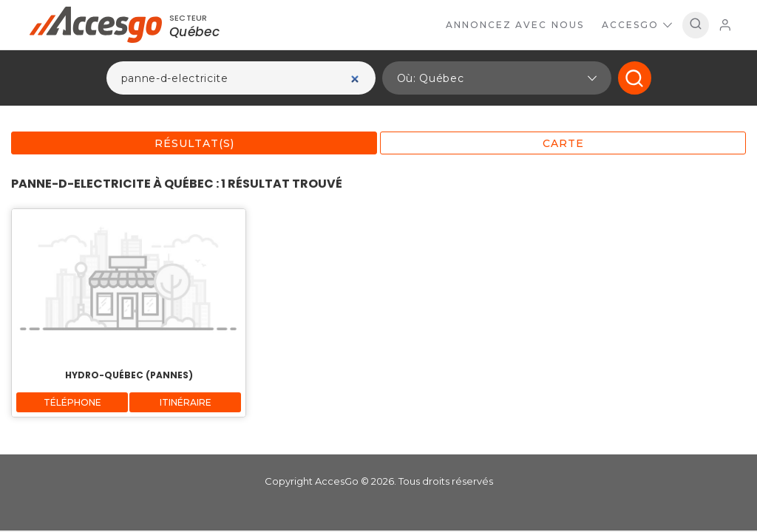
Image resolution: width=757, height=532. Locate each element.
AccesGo (637, 25)
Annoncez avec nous (515, 25)
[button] (497, 78)
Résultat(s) (194, 143)
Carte (563, 143)
